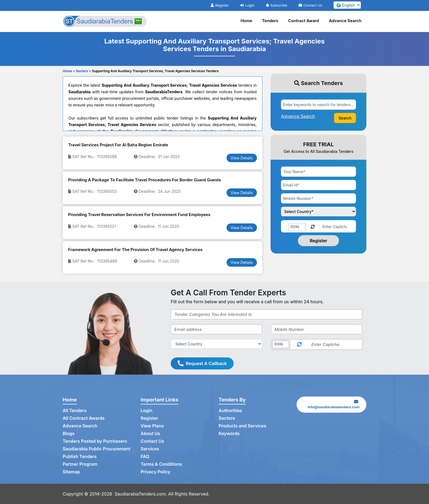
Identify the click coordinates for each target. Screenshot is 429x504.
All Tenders (75, 410)
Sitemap (71, 472)
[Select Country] (216, 344)
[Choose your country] (318, 212)
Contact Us (310, 5)
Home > (69, 71)
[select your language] (347, 5)
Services (150, 449)
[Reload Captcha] (313, 226)
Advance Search (345, 21)
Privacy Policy (156, 472)
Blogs (69, 433)
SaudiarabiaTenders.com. (141, 494)
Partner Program (80, 464)
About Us (150, 433)
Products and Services (242, 426)
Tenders (270, 21)
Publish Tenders (80, 456)
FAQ (145, 456)
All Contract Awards (84, 418)
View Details (242, 158)
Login (247, 5)
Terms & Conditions (161, 464)
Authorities (230, 410)
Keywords (229, 433)
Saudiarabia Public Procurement (96, 449)
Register (220, 5)
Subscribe (277, 5)
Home (246, 21)
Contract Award (304, 21)
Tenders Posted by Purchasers (95, 441)
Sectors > (83, 71)
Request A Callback (202, 363)
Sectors (227, 418)
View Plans (152, 426)
